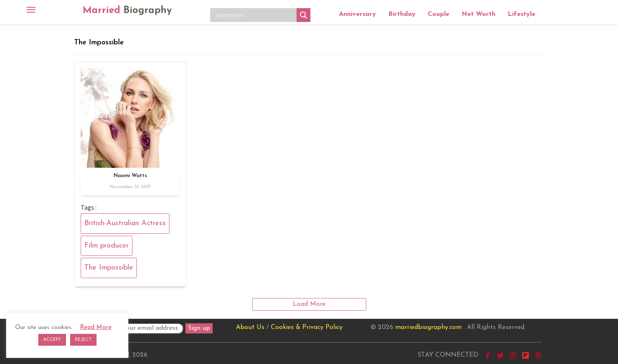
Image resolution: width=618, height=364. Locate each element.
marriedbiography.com (428, 327)
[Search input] (255, 15)
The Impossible (109, 268)
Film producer (107, 246)
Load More (309, 304)
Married (127, 11)
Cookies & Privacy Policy (307, 327)
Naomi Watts (130, 176)
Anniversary (357, 14)
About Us (250, 327)
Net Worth (478, 14)
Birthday (402, 14)
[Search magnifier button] (304, 15)
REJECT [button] (83, 340)
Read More (96, 328)
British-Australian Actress (125, 223)
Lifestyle (521, 14)
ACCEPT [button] (52, 340)
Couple (439, 14)
